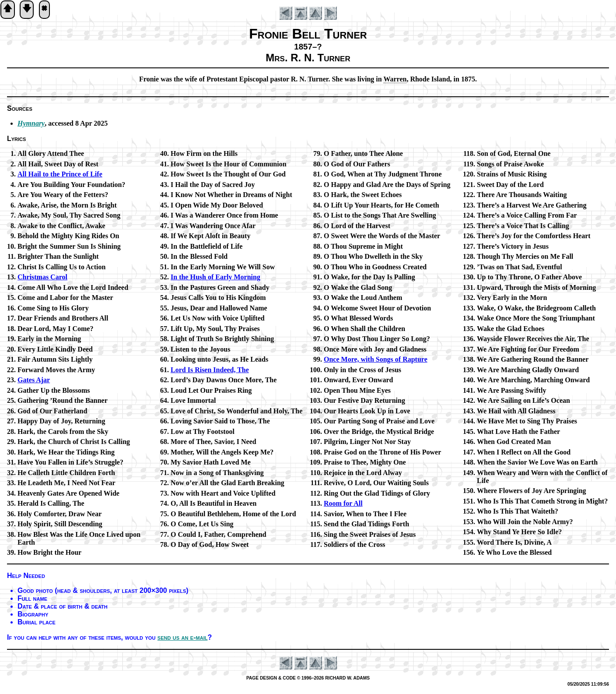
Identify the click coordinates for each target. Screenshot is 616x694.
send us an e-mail (183, 637)
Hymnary (31, 123)
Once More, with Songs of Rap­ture (376, 359)
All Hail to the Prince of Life (60, 174)
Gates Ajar (34, 380)
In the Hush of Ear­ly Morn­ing (215, 277)
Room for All (343, 503)
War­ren (395, 79)
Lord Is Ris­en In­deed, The (210, 370)
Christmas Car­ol (42, 277)
